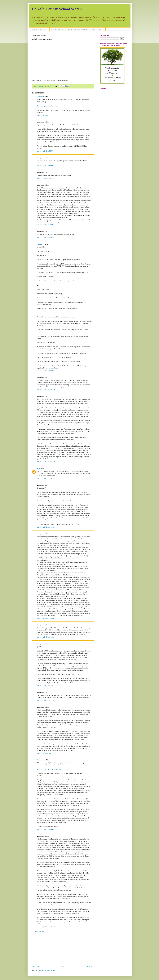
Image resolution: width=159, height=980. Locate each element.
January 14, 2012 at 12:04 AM (46, 478)
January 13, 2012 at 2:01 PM (45, 115)
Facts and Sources (57, 29)
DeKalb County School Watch (57, 9)
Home (63, 967)
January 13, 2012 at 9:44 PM (45, 371)
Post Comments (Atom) (47, 970)
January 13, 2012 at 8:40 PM (45, 237)
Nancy (39, 469)
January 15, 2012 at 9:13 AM (46, 829)
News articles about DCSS (39, 29)
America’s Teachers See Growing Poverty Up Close (52, 769)
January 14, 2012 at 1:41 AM (46, 637)
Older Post (90, 967)
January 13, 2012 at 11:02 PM (46, 390)
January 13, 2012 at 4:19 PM (45, 166)
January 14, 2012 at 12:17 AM (46, 527)
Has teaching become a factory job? (48, 106)
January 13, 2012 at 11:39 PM (46, 462)
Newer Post (36, 967)
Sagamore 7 (41, 244)
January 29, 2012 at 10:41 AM (46, 927)
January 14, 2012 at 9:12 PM (45, 753)
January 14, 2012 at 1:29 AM (46, 618)
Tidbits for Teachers (97, 29)
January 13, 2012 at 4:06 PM (45, 151)
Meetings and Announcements (77, 29)
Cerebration (41, 97)
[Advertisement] (63, 949)
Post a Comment (40, 931)
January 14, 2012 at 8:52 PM (45, 700)
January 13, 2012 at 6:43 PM (45, 225)
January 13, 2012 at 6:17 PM (45, 178)
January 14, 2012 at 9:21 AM (46, 686)
